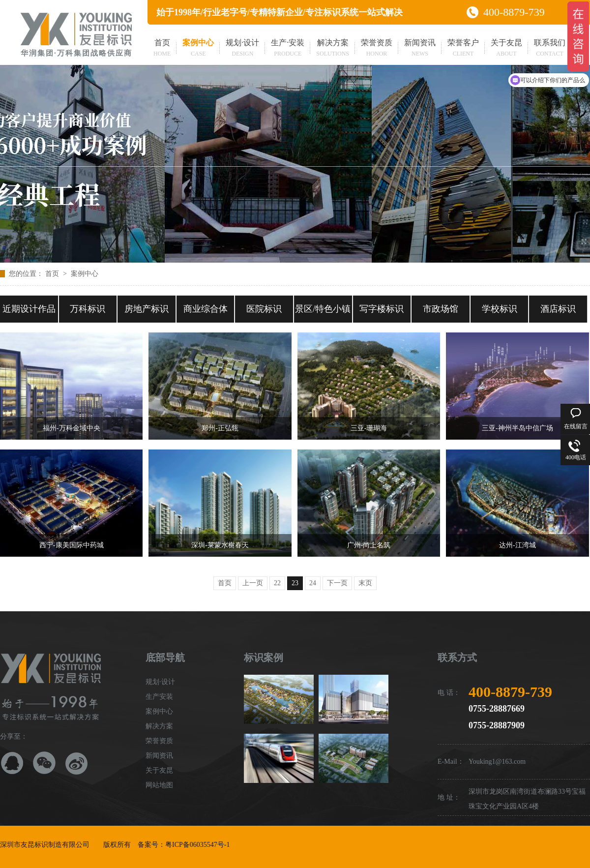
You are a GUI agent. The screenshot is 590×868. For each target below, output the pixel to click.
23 (295, 583)
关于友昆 (506, 49)
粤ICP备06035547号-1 (197, 845)
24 (313, 583)
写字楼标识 (382, 309)
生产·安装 (288, 49)
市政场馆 (441, 309)
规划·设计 (242, 49)
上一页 (253, 583)
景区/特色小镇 (323, 309)
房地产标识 (147, 309)
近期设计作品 (29, 309)
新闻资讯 (420, 49)
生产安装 (159, 697)
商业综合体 (206, 309)
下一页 (337, 583)
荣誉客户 (463, 49)
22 (277, 583)
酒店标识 (558, 309)
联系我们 (550, 49)
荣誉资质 (377, 49)
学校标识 (500, 309)
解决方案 (333, 49)
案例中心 (198, 49)
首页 (162, 49)
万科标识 (88, 309)
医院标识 (264, 309)
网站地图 (159, 785)
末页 (365, 583)
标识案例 (264, 658)
